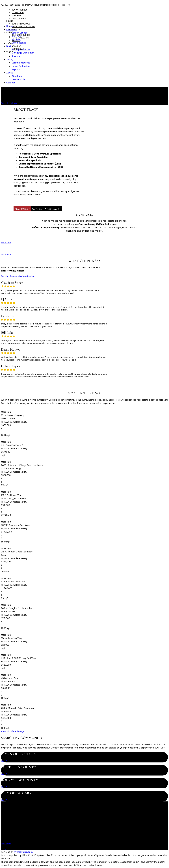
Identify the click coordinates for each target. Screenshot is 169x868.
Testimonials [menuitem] (18, 49)
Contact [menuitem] (11, 52)
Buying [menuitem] (10, 21)
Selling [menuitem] (10, 32)
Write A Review (27, 276)
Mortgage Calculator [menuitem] (23, 27)
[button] (9, 103)
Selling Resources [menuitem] (21, 35)
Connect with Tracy (46, 209)
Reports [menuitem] (16, 29)
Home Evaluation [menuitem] (20, 38)
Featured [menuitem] (16, 15)
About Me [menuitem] (16, 46)
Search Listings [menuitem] (19, 10)
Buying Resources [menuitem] (21, 24)
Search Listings (9, 103)
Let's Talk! (6, 843)
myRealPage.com (23, 852)
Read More (21, 209)
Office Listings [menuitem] (19, 18)
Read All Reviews (10, 276)
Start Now (6, 243)
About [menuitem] (9, 43)
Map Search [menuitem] (18, 13)
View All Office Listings (13, 731)
